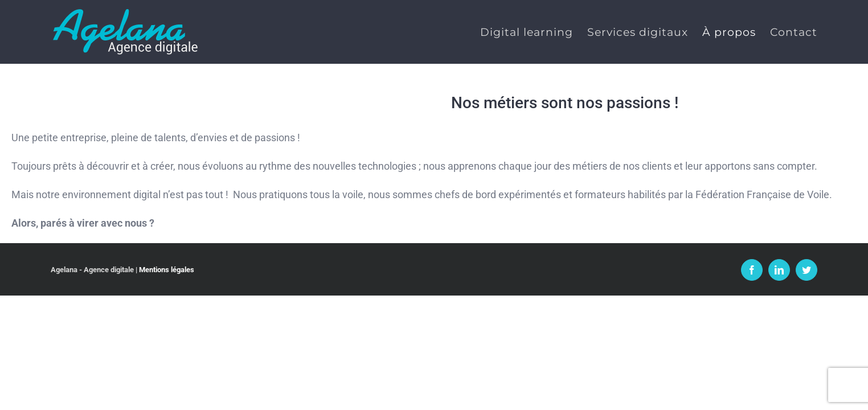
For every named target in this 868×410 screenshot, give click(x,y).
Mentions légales (167, 270)
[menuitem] (505, 32)
